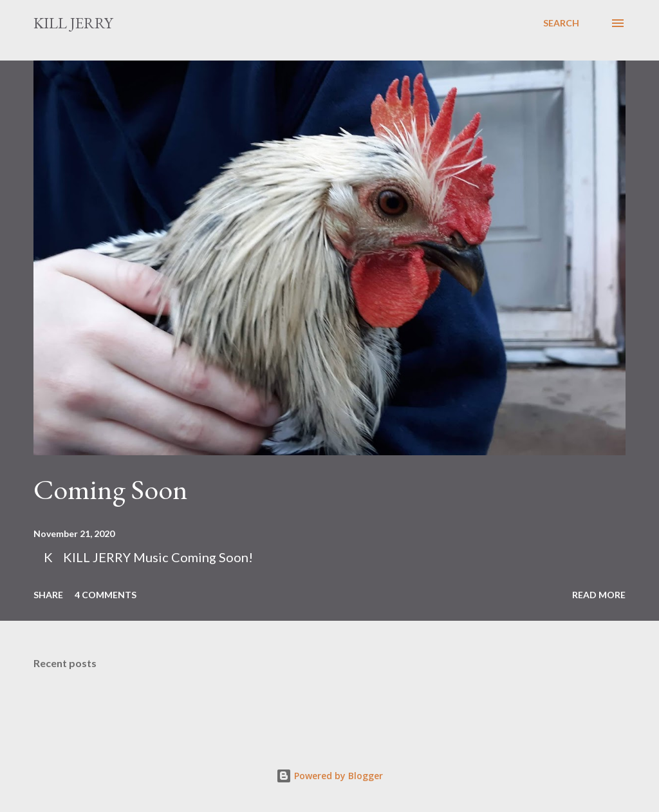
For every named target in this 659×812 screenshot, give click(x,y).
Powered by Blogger (329, 776)
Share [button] (48, 595)
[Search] (561, 23)
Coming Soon (111, 489)
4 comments (106, 595)
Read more (599, 595)
